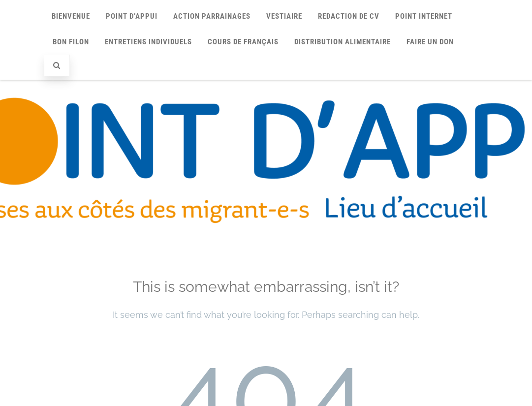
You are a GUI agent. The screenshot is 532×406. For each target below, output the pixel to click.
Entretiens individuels (148, 42)
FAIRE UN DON (430, 42)
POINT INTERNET (424, 16)
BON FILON (71, 42)
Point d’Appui (132, 16)
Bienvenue (71, 16)
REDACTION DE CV (349, 16)
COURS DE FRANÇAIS (243, 42)
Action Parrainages (212, 16)
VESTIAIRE (284, 16)
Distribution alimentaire (343, 42)
